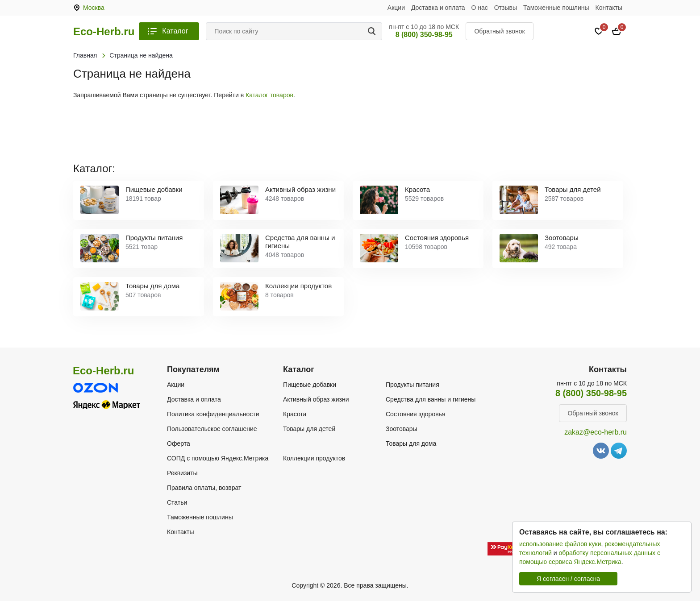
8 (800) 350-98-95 (424, 35)
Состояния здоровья (416, 414)
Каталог (175, 31)
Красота (295, 414)
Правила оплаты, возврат (204, 488)
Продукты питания (412, 385)
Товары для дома (411, 443)
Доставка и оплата (438, 8)
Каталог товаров (269, 95)
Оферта (179, 443)
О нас (480, 8)
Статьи (177, 502)
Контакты (609, 8)
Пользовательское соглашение (212, 429)
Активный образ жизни (316, 399)
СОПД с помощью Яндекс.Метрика (218, 458)
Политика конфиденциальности (213, 414)
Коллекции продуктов (314, 458)
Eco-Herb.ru (104, 32)
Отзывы (506, 8)
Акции (396, 8)
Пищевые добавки (310, 385)
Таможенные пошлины (556, 8)
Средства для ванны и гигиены (431, 399)
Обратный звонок (499, 31)
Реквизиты (182, 473)
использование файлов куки (560, 544)
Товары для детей (309, 429)
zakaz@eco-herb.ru (596, 432)
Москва (94, 8)
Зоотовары (402, 429)
